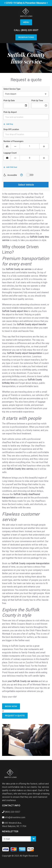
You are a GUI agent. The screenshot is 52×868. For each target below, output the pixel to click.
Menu (26, 22)
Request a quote (15, 716)
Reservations (26, 37)
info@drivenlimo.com (15, 817)
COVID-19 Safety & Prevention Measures (26, 3)
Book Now (11, 706)
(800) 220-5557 (30, 30)
